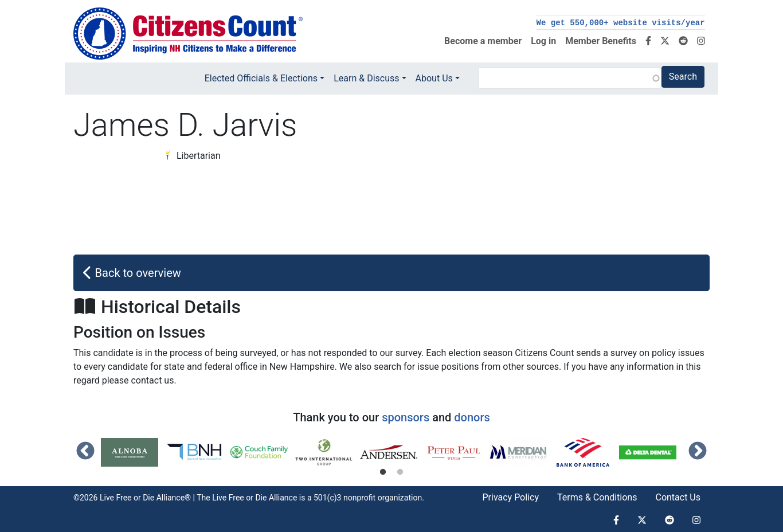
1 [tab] (383, 472)
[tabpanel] (133, 452)
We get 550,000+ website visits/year (621, 23)
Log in (543, 41)
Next (698, 452)
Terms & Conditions (597, 497)
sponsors (406, 417)
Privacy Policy (510, 497)
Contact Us (678, 497)
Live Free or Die (239, 498)
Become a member (483, 41)
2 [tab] (400, 472)
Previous (85, 452)
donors (472, 417)
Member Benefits (601, 41)
